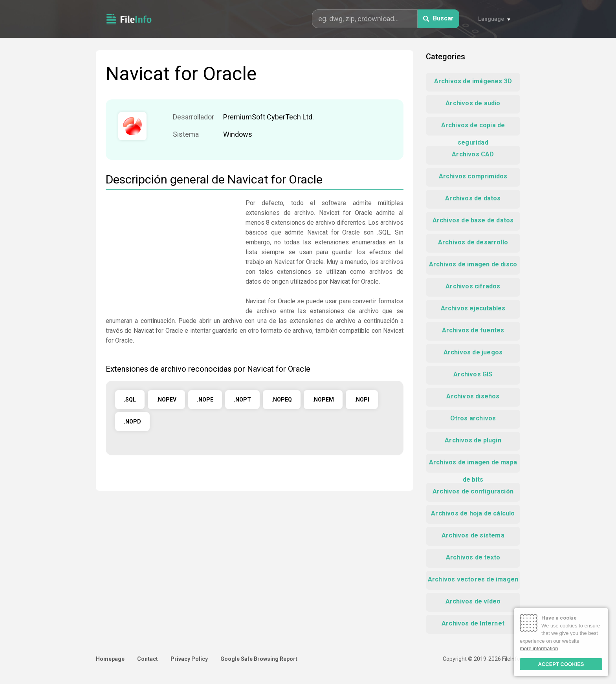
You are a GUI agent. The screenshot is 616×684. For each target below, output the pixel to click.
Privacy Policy (189, 659)
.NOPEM (323, 400)
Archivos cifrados (473, 286)
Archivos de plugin (473, 440)
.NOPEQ (282, 400)
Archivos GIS (473, 374)
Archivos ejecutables (473, 308)
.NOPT (242, 400)
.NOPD (132, 422)
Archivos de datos (473, 198)
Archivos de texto (473, 557)
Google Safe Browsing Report (259, 659)
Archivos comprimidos (473, 176)
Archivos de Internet (473, 623)
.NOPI (362, 400)
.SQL (130, 400)
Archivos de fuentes (473, 330)
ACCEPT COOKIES (561, 664)
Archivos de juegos (473, 352)
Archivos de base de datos (473, 220)
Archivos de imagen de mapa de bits (473, 466)
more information (539, 648)
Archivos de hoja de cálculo (473, 513)
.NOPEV (166, 400)
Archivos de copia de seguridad (473, 128)
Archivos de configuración (473, 491)
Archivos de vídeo (473, 601)
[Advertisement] (172, 253)
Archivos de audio (473, 103)
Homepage (110, 659)
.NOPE (205, 400)
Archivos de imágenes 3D (473, 81)
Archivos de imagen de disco (473, 264)
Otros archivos (473, 418)
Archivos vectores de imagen (473, 579)
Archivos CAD (473, 154)
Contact (148, 659)
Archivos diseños (473, 396)
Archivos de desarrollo (473, 242)
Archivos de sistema (473, 535)
